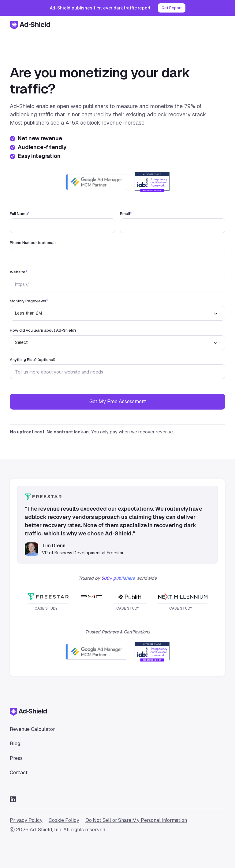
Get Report (172, 8)
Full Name (20, 214)
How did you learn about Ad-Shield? (43, 330)
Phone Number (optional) (33, 243)
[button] (222, 24)
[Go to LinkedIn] (13, 799)
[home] (30, 24)
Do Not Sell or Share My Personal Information (136, 820)
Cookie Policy (64, 820)
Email (126, 214)
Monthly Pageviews (29, 301)
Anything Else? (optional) (33, 360)
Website (19, 272)
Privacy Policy (26, 820)
